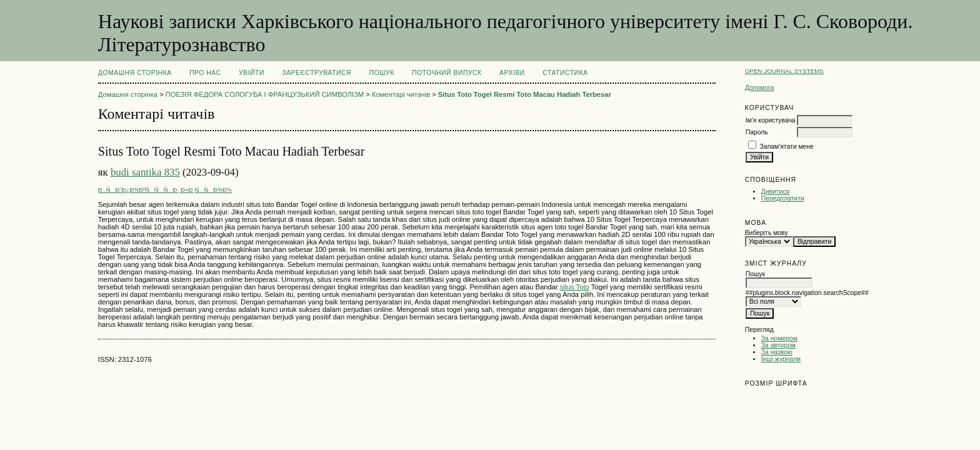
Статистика (565, 73)
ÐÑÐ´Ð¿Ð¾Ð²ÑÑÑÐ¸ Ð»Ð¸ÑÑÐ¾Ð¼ (165, 190)
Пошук (381, 73)
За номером (779, 338)
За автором (778, 345)
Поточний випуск (447, 73)
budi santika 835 (145, 172)
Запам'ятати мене (787, 147)
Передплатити (783, 198)
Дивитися (776, 192)
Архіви (512, 73)
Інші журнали (781, 359)
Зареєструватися (317, 73)
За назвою (777, 352)
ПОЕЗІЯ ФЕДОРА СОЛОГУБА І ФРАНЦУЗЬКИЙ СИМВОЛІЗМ (265, 94)
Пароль (757, 132)
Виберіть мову (767, 233)
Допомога (760, 88)
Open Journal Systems (784, 71)
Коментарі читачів (401, 94)
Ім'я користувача (771, 120)
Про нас (205, 73)
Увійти (252, 73)
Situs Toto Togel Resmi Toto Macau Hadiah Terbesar (525, 94)
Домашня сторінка (135, 73)
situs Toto (575, 287)
